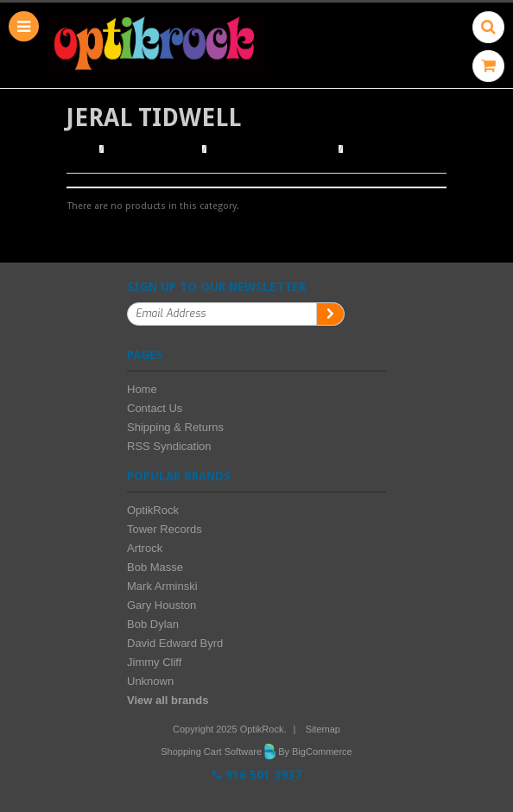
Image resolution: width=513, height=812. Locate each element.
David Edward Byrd (175, 643)
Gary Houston (161, 605)
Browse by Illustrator (272, 149)
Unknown (150, 681)
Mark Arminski (162, 586)
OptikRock (153, 510)
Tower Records (165, 529)
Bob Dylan (153, 624)
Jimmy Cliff (154, 662)
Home (81, 149)
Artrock (145, 548)
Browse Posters (154, 149)
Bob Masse (155, 567)
